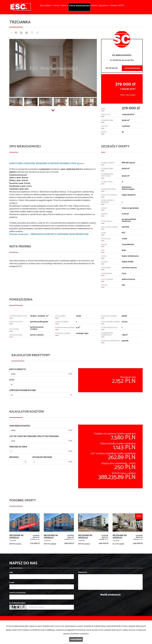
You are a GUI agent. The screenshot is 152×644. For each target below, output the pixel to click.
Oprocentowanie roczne (23, 391)
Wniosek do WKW (18, 447)
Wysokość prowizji (42, 457)
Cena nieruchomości (20, 426)
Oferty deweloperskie (79, 6)
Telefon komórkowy (18, 593)
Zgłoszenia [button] (104, 6)
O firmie (56, 6)
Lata (12, 380)
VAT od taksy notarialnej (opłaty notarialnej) (34, 437)
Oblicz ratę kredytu (128, 95)
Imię (11, 572)
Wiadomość (83, 572)
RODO (121, 6)
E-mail (12, 583)
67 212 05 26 (112, 68)
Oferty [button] (64, 6)
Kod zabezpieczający (17, 603)
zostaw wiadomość (132, 68)
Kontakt (94, 6)
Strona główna (46, 6)
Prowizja (14, 457)
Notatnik (114, 6)
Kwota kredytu (18, 370)
